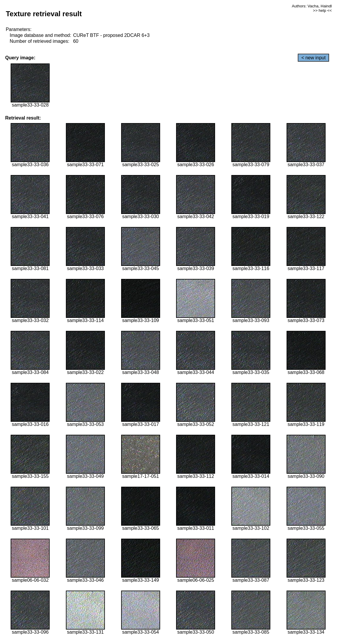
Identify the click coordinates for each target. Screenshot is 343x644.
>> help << (322, 10)
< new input (313, 58)
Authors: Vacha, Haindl (312, 6)
